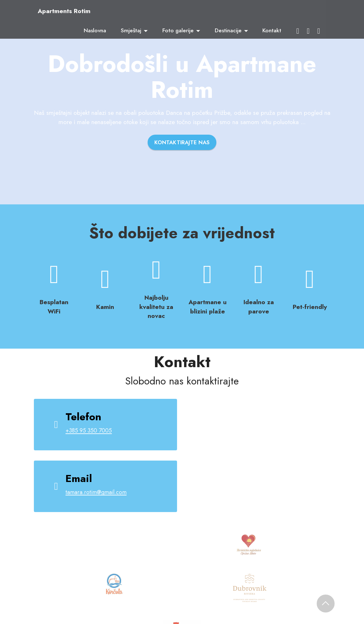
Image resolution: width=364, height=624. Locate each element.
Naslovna (95, 30)
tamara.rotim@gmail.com (98, 492)
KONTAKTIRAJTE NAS (182, 143)
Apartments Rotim (64, 11)
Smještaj (131, 30)
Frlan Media (273, 589)
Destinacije (228, 30)
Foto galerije (178, 30)
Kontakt (272, 30)
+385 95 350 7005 (91, 430)
